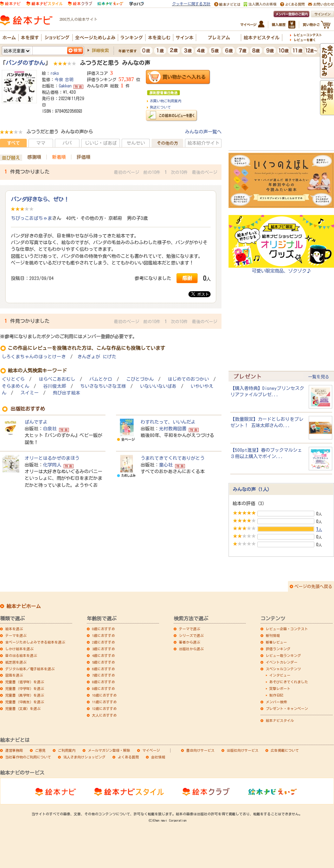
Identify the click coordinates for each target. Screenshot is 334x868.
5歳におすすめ (104, 662)
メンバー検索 (276, 702)
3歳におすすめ (104, 649)
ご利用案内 (67, 750)
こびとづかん (140, 379)
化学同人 (52, 465)
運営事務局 (14, 750)
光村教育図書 (173, 429)
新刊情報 (273, 635)
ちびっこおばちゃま (31, 218)
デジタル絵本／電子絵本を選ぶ (30, 669)
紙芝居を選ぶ (16, 662)
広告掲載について (285, 750)
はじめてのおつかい (188, 379)
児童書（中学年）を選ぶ (25, 688)
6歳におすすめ (104, 669)
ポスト (200, 294)
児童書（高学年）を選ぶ (25, 695)
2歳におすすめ (104, 642)
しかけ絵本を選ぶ (19, 649)
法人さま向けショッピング (84, 757)
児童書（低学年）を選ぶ (25, 682)
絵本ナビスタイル (280, 720)
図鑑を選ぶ (14, 675)
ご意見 (40, 750)
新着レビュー (276, 642)
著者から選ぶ (190, 642)
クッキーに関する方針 (191, 4)
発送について (160, 107)
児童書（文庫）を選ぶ (23, 709)
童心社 (166, 465)
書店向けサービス (200, 750)
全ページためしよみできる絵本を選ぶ (35, 642)
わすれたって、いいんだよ (168, 422)
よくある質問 (128, 757)
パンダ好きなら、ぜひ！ (40, 199)
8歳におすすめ (104, 682)
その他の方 (167, 143)
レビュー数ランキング (283, 655)
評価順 (83, 157)
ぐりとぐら (13, 379)
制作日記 (276, 695)
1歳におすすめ (104, 635)
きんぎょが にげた (97, 357)
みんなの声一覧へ (203, 132)
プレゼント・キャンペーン (287, 709)
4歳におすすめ (104, 655)
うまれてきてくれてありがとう (173, 458)
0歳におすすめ (104, 629)
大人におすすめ (104, 715)
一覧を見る (319, 377)
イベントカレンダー (282, 662)
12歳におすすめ (104, 709)
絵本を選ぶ (14, 629)
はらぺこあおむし (57, 379)
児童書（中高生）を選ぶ (25, 702)
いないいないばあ (158, 386)
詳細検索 (100, 50)
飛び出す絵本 (66, 393)
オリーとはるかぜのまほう (52, 458)
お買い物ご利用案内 (166, 101)
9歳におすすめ (104, 688)
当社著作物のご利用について (28, 757)
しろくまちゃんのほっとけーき (34, 357)
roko (54, 73)
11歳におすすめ (104, 702)
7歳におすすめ (104, 675)
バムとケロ (101, 379)
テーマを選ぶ (16, 635)
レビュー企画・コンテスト (287, 629)
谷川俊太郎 (55, 386)
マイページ (151, 750)
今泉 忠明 (64, 79)
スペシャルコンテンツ (283, 669)
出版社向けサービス (243, 750)
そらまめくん (15, 386)
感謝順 (34, 157)
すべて (13, 143)
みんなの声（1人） (252, 489)
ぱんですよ (36, 422)
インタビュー (280, 675)
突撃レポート (280, 688)
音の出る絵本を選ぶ (21, 655)
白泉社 (50, 429)
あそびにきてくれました (289, 682)
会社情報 (158, 757)
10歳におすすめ (104, 695)
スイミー (30, 393)
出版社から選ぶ (191, 649)
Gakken (65, 86)
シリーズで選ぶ (191, 635)
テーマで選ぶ (190, 629)
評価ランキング (278, 649)
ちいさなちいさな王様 (103, 386)
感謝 (187, 278)
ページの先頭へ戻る (313, 586)
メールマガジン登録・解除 (109, 750)
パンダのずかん (25, 63)
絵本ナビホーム (24, 606)
